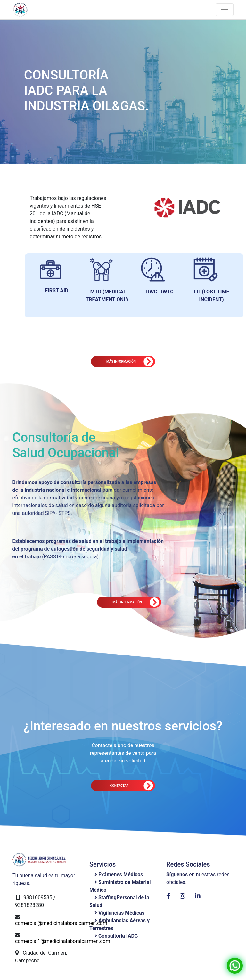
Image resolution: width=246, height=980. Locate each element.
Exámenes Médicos (121, 874)
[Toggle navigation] (225, 10)
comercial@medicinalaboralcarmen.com (61, 923)
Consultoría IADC (118, 936)
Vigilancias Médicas (121, 913)
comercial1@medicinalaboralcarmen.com (63, 941)
